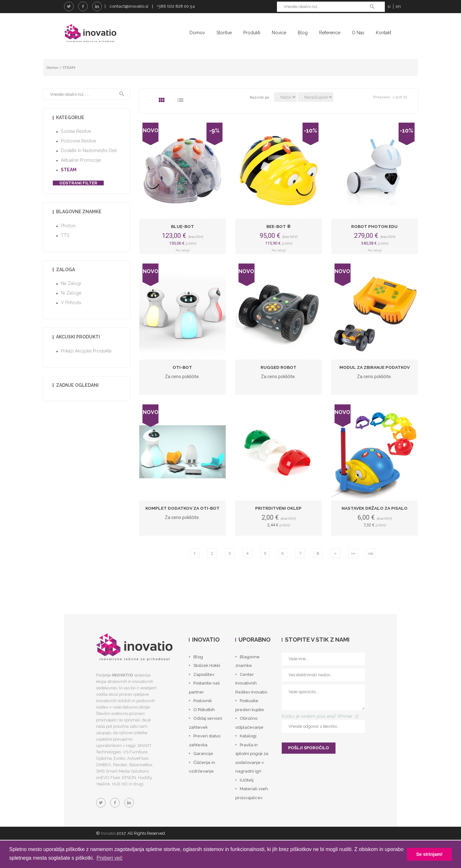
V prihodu (71, 317)
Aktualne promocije (81, 175)
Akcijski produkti (78, 352)
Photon (68, 240)
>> (353, 568)
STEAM (69, 82)
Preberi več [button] (109, 858)
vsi (371, 568)
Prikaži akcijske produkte (86, 365)
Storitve (224, 33)
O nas (358, 33)
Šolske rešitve (76, 146)
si (389, 6)
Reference (330, 33)
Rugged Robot (278, 382)
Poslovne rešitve (78, 156)
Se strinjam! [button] (429, 854)
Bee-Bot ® (278, 241)
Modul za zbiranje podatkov (374, 382)
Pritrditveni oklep (279, 523)
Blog (303, 33)
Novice (279, 33)
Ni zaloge (71, 308)
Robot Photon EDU (375, 241)
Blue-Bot (182, 241)
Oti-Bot (182, 382)
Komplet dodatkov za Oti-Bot (182, 523)
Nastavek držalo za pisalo (375, 523)
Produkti (252, 33)
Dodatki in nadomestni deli (89, 165)
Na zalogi (71, 298)
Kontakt (384, 33)
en (398, 6)
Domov (197, 33)
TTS (65, 250)
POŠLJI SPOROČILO (309, 763)
